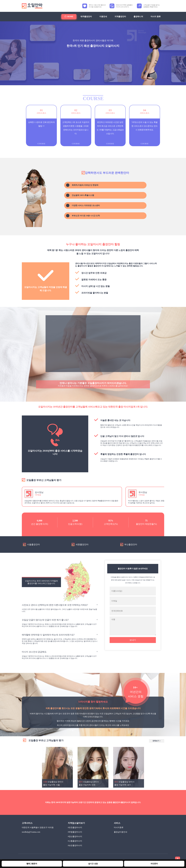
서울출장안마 (31, 544)
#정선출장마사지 (75, 836)
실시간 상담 (93, 864)
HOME (69, 16)
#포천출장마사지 (75, 827)
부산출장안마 (129, 544)
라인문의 (154, 864)
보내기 (133, 640)
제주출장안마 (86, 17)
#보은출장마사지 (75, 845)
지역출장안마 (120, 17)
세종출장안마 (80, 544)
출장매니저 (138, 17)
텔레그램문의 (32, 864)
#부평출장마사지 (75, 832)
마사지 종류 (156, 17)
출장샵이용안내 (121, 832)
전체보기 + (157, 741)
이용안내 (103, 17)
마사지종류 (119, 827)
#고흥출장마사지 (75, 841)
